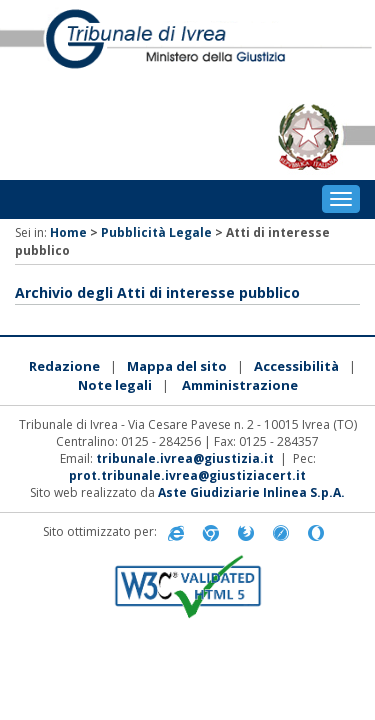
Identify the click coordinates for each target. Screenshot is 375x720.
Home (68, 232)
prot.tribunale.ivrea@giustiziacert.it (187, 475)
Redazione (64, 366)
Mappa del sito (177, 366)
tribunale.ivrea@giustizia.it (185, 458)
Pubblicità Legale (156, 232)
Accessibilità (296, 366)
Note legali (115, 385)
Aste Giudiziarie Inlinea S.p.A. (251, 492)
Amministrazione (240, 385)
